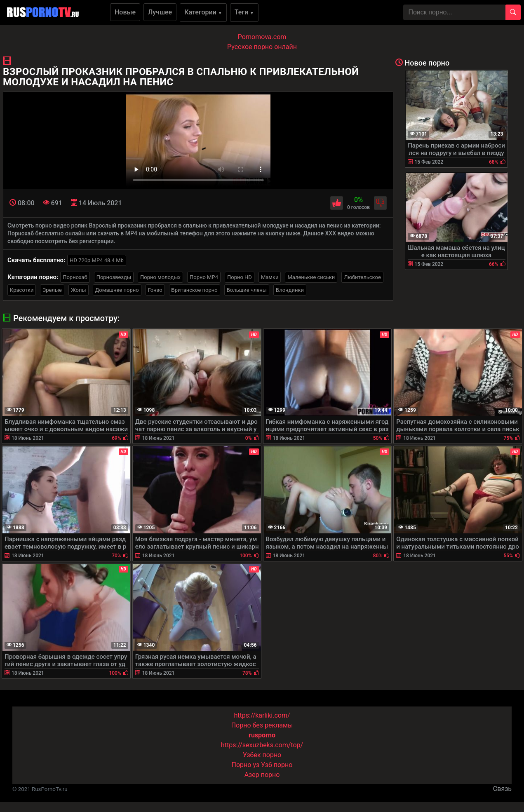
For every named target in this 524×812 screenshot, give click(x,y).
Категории (203, 12)
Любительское (362, 277)
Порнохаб (75, 277)
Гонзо (155, 290)
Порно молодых (160, 277)
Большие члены (247, 290)
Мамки (270, 277)
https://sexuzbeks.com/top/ (262, 745)
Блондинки (290, 290)
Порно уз (246, 765)
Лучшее (160, 12)
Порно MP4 (204, 277)
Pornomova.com (262, 37)
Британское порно (195, 290)
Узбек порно (262, 755)
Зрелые (52, 290)
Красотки (22, 290)
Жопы (79, 290)
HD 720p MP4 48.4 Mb (97, 260)
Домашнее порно (117, 290)
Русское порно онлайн (262, 47)
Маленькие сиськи (311, 277)
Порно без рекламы (262, 725)
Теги (244, 12)
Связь (502, 789)
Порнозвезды (114, 277)
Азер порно (262, 775)
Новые (125, 12)
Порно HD (240, 277)
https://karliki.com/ (262, 715)
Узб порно (277, 765)
